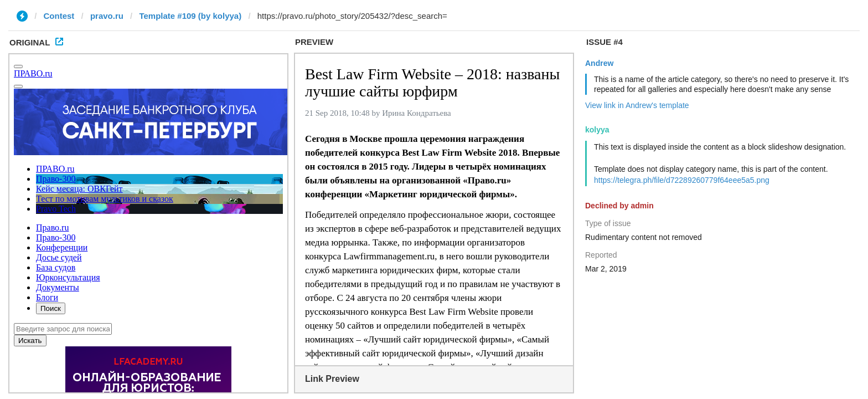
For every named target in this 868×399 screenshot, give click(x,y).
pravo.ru (107, 16)
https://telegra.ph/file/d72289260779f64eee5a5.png (682, 180)
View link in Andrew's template (637, 105)
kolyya (597, 130)
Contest (59, 16)
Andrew (599, 63)
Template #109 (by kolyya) (190, 16)
